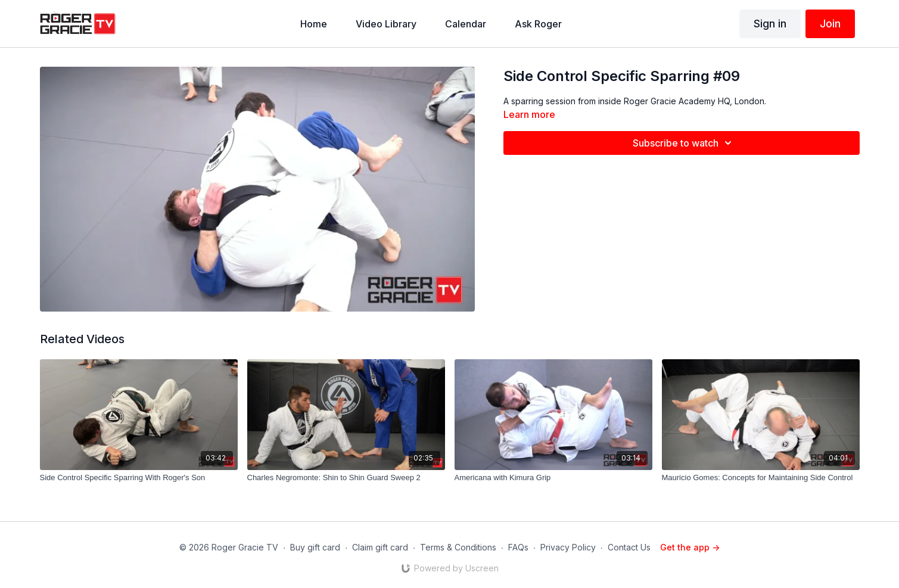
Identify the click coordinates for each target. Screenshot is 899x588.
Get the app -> (690, 547)
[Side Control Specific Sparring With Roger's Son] (139, 478)
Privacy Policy (568, 547)
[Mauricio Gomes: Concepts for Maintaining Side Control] (761, 478)
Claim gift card (380, 547)
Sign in (770, 24)
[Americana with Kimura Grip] (553, 478)
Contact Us (629, 547)
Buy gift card (315, 547)
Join (830, 24)
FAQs (518, 547)
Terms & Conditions (458, 547)
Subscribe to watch (684, 143)
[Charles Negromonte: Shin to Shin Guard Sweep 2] (346, 478)
